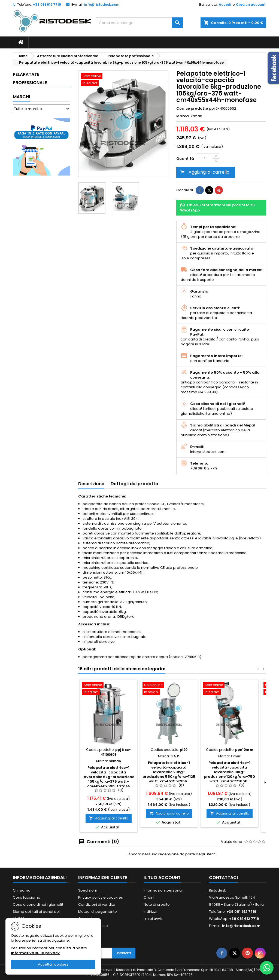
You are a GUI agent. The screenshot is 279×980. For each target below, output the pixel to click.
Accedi (225, 4)
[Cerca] (139, 23)
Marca (183, 116)
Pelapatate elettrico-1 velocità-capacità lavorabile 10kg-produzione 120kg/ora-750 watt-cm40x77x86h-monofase (229, 774)
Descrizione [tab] (91, 484)
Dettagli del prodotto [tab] (134, 484)
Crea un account (251, 4)
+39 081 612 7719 (47, 4)
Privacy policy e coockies (101, 897)
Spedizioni (87, 890)
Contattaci (223, 878)
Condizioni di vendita (97, 904)
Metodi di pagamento (98, 912)
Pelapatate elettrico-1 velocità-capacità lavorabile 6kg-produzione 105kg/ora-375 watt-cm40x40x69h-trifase (108, 777)
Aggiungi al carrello (205, 172)
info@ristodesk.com (102, 4)
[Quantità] (205, 159)
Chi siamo (22, 890)
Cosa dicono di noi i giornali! (38, 904)
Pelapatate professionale (30, 79)
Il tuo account (162, 878)
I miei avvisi (154, 919)
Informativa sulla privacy (35, 953)
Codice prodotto (192, 109)
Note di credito (157, 904)
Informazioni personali (163, 890)
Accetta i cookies (53, 964)
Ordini (149, 897)
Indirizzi (150, 912)
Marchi (21, 97)
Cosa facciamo (27, 897)
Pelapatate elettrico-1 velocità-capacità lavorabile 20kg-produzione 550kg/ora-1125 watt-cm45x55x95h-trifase (169, 774)
